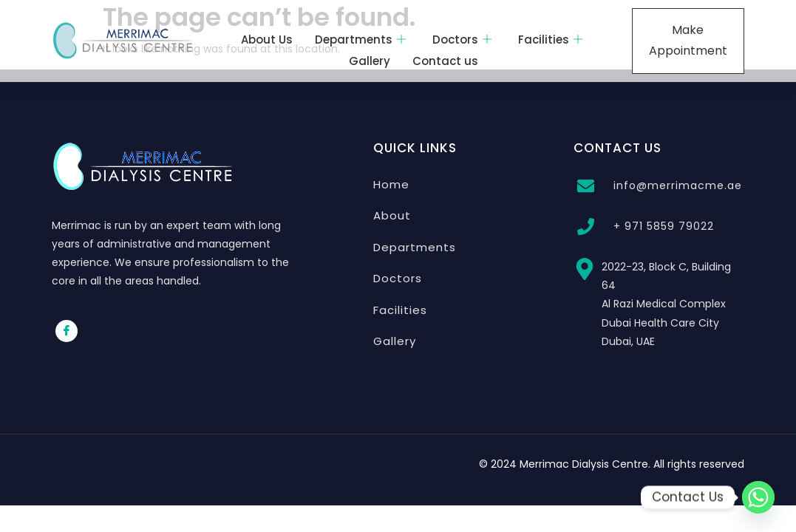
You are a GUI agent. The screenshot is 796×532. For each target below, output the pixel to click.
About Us (267, 40)
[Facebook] (67, 331)
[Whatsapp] (758, 497)
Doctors (462, 40)
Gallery (370, 61)
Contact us (445, 61)
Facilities (550, 40)
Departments (360, 40)
